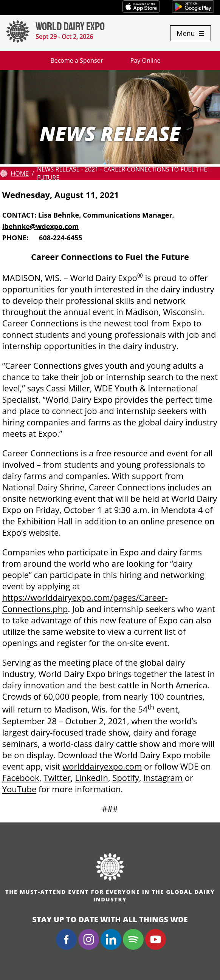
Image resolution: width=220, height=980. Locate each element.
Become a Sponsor (77, 60)
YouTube (19, 789)
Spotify (126, 778)
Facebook (21, 778)
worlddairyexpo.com (102, 766)
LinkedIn (91, 778)
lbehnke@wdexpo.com (41, 226)
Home (20, 173)
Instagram (163, 778)
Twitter (57, 778)
